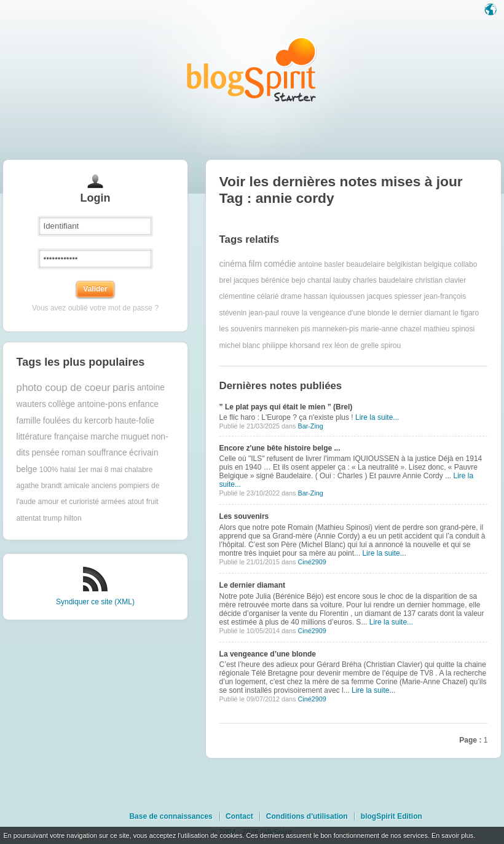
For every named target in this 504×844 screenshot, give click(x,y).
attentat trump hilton (49, 518)
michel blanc (240, 345)
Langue (492, 10)
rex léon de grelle (350, 345)
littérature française (53, 437)
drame (291, 296)
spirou (391, 345)
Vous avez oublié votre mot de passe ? (95, 308)
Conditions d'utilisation (307, 816)
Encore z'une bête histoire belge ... (280, 448)
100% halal (57, 470)
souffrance (107, 453)
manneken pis (287, 329)
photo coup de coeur (64, 388)
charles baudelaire (383, 280)
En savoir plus (452, 835)
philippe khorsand (291, 345)
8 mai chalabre (129, 470)
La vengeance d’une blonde (268, 654)
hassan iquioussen (334, 296)
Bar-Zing (310, 426)
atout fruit (143, 502)
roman (73, 453)
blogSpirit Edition (392, 816)
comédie (280, 264)
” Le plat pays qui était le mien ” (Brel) (286, 407)
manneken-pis (335, 329)
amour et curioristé (69, 502)
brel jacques (239, 280)
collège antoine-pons (87, 404)
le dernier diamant (421, 313)
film (255, 264)
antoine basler (321, 264)
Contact (239, 816)
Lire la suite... (377, 417)
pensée (45, 453)
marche (104, 437)
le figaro (466, 313)
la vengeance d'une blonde (346, 313)
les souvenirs (241, 329)
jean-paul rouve (274, 313)
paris (124, 388)
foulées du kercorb (78, 421)
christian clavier (441, 280)
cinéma (233, 264)
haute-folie (135, 421)
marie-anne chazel (391, 329)
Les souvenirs (244, 516)
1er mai (90, 470)
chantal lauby (329, 280)
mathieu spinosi (449, 329)
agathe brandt (39, 486)
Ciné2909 (312, 562)
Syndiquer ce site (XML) (95, 602)
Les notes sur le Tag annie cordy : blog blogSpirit (252, 69)
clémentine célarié (249, 296)
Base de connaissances (171, 816)
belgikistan (405, 264)
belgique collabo (451, 264)
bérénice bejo (283, 280)
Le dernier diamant (252, 585)
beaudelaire (365, 264)
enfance (144, 404)
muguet (135, 437)
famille (29, 421)
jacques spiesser (394, 296)
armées (113, 502)
